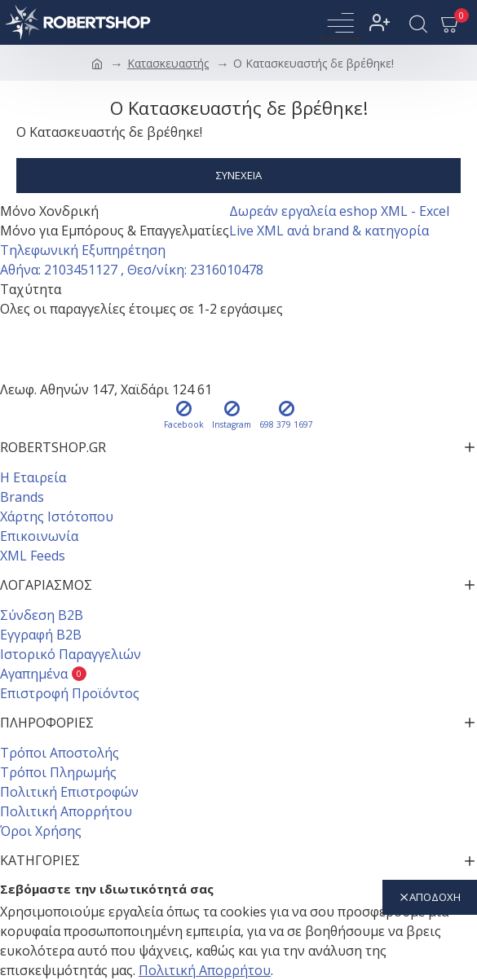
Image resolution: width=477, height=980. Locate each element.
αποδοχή (435, 897)
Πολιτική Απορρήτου (205, 970)
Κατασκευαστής (168, 63)
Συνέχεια (239, 175)
